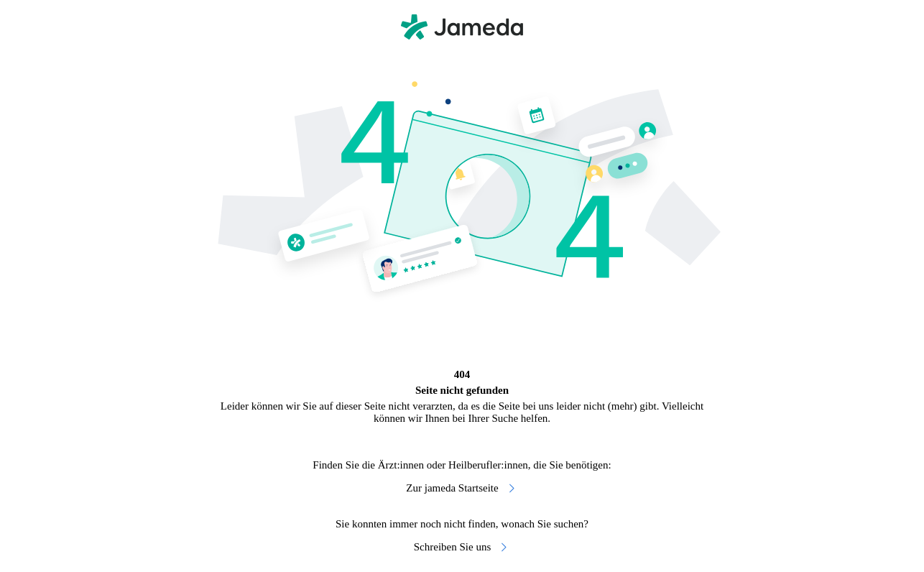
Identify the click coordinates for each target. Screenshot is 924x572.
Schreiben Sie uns (462, 547)
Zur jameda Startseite (462, 488)
